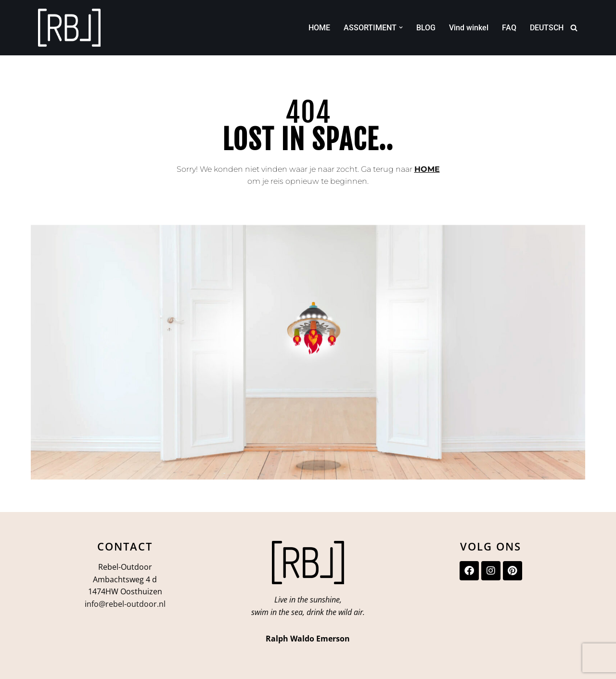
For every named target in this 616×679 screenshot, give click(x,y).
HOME (319, 28)
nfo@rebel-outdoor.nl (126, 604)
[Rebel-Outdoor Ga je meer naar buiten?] (69, 28)
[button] (401, 27)
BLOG (426, 28)
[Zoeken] (574, 28)
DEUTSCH (547, 28)
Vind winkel (469, 28)
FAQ (509, 28)
